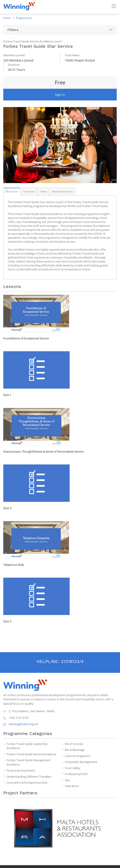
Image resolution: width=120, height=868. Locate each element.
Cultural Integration (78, 756)
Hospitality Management (81, 762)
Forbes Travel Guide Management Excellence (29, 762)
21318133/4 (72, 661)
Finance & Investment (21, 770)
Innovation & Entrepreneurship (27, 782)
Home (7, 18)
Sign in (60, 95)
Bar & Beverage (75, 750)
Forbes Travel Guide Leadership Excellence (27, 746)
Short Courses (74, 744)
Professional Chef (76, 774)
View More (72, 786)
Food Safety (73, 768)
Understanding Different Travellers (29, 777)
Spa (67, 780)
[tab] (12, 191)
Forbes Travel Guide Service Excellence (31, 754)
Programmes (24, 18)
